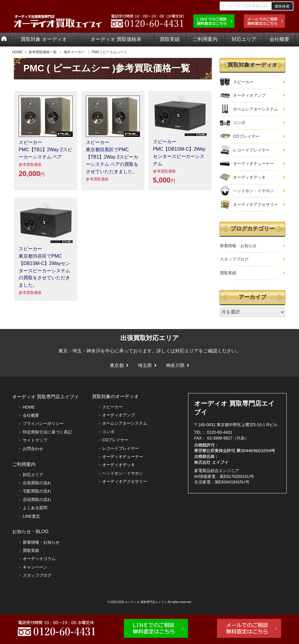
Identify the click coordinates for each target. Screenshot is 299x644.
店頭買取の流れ (37, 500)
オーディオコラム (39, 559)
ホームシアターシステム (255, 109)
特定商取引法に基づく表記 (47, 432)
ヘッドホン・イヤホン (253, 191)
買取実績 (170, 39)
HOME (17, 52)
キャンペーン (35, 567)
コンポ (239, 123)
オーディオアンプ (249, 95)
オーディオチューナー (253, 163)
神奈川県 (175, 365)
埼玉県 (145, 365)
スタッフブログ (234, 259)
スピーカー (243, 82)
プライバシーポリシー (43, 423)
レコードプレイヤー (251, 150)
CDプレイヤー (246, 136)
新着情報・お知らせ (238, 246)
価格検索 (282, 6)
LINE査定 (31, 516)
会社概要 (279, 39)
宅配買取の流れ (37, 491)
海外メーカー (74, 52)
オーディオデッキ (249, 177)
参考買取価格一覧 (43, 52)
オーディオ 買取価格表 (116, 39)
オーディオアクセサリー (255, 204)
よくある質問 (35, 508)
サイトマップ (35, 440)
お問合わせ (33, 449)
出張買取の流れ (37, 483)
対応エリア (244, 39)
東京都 (117, 365)
